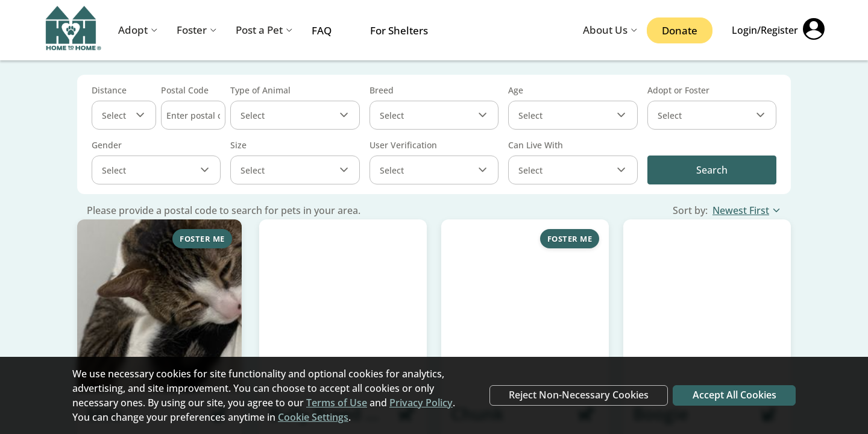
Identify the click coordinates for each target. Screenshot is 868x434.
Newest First (747, 210)
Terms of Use (337, 403)
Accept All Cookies (734, 395)
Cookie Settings (313, 417)
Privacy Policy (421, 403)
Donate (680, 30)
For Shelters (399, 30)
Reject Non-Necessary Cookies (577, 395)
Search (712, 170)
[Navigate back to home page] (74, 30)
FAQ (322, 30)
